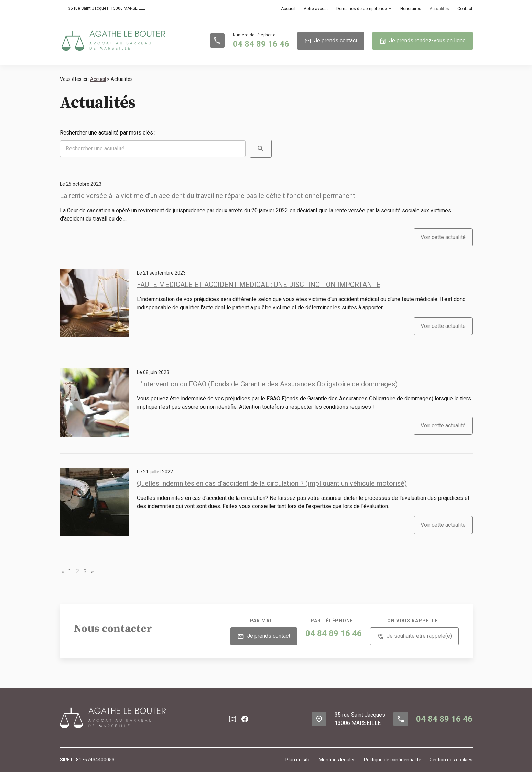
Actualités (439, 9)
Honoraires (411, 9)
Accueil (288, 9)
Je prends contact (331, 41)
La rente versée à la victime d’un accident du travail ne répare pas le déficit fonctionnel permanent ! (209, 196)
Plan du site (298, 760)
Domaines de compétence (362, 9)
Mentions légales (337, 760)
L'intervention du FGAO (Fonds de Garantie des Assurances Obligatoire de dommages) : (269, 384)
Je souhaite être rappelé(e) (414, 636)
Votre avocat (316, 9)
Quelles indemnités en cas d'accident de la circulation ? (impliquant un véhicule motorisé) (272, 483)
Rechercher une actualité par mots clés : (108, 133)
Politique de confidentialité (393, 760)
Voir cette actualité (443, 237)
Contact (465, 9)
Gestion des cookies (451, 760)
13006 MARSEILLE (107, 8)
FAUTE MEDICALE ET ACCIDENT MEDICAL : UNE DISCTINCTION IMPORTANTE (259, 285)
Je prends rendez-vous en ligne (422, 41)
